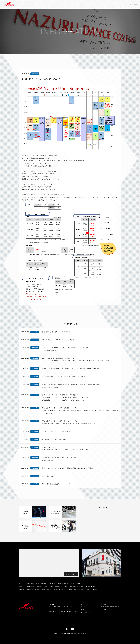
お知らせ (104, 610)
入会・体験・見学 (86, 612)
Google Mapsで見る (71, 574)
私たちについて (86, 604)
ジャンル (84, 610)
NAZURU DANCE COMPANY (110, 607)
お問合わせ (105, 604)
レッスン (84, 607)
